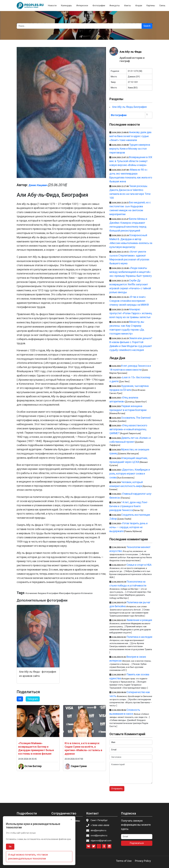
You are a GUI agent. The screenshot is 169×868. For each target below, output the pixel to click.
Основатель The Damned (136, 418)
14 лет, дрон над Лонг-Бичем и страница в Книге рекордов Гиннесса (129, 506)
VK (20, 699)
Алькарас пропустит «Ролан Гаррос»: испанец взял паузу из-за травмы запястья (131, 313)
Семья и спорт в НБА (139, 565)
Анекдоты (115, 6)
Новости (52, 6)
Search (147, 26)
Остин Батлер (33, 766)
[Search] (79, 26)
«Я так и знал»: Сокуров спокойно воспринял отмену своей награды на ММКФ (129, 301)
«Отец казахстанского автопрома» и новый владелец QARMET (128, 429)
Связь (162, 6)
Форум (139, 6)
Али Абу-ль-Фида (131, 52)
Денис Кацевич (38, 185)
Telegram (33, 699)
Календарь (66, 6)
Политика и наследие (139, 637)
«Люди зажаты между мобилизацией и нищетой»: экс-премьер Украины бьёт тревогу (131, 272)
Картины (151, 6)
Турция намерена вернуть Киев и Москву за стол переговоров (130, 149)
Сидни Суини (79, 766)
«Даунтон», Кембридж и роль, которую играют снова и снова (130, 474)
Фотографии (99, 6)
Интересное (82, 6)
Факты (127, 6)
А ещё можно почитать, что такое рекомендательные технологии (28, 857)
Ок (10, 847)
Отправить (117, 789)
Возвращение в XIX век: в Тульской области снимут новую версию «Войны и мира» (131, 161)
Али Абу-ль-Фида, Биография (129, 107)
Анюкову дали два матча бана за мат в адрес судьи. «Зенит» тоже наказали (130, 136)
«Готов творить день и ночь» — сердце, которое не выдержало (129, 527)
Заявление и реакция (139, 620)
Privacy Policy (143, 861)
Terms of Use (124, 861)
